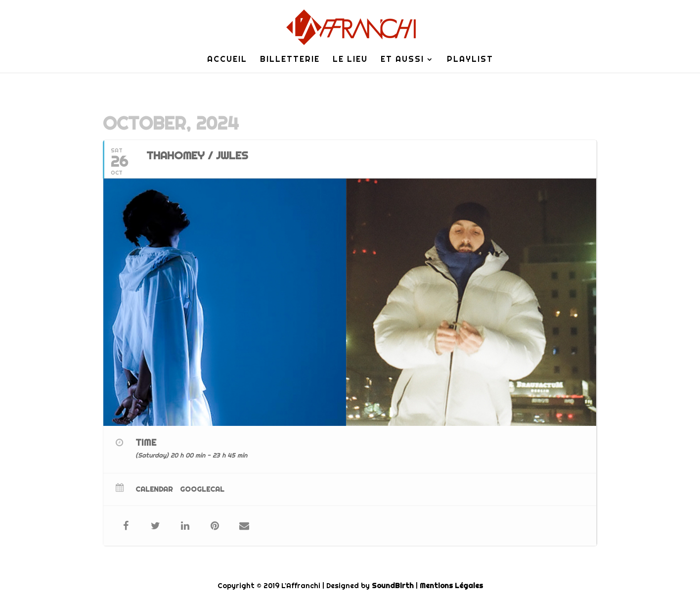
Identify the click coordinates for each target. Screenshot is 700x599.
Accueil (227, 60)
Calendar (154, 489)
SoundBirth (393, 586)
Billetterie (290, 60)
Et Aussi (402, 60)
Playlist (470, 60)
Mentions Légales (451, 586)
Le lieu (350, 60)
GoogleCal (202, 489)
